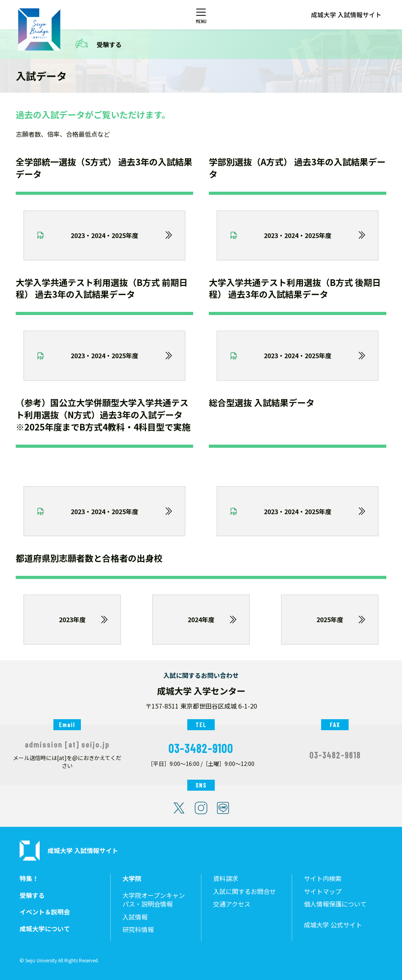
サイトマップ (323, 891)
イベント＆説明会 (45, 912)
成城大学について (45, 929)
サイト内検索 (323, 878)
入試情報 (135, 917)
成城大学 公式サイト (333, 925)
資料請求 (226, 878)
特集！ (29, 878)
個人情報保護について (335, 904)
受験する (109, 44)
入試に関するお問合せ (245, 891)
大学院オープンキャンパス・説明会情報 (154, 900)
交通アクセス (232, 904)
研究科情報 (138, 930)
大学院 (132, 878)
